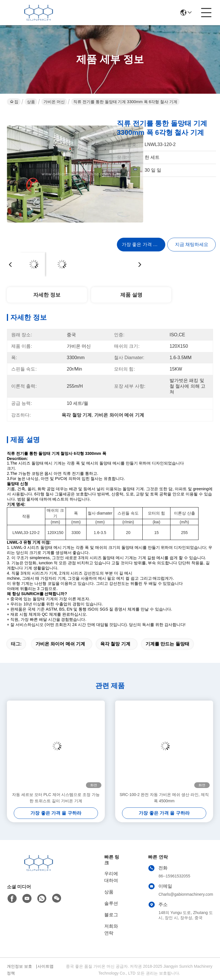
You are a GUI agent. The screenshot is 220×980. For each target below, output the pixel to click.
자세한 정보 (47, 295)
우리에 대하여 (111, 877)
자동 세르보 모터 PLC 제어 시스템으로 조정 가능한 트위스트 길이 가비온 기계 (56, 798)
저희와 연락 (111, 930)
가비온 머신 (54, 102)
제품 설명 (131, 295)
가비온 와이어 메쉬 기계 (60, 644)
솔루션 (111, 903)
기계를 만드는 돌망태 (167, 644)
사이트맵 (46, 966)
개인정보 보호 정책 (19, 970)
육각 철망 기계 (115, 644)
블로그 (111, 915)
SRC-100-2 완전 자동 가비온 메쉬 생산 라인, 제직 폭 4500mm (164, 798)
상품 (31, 102)
